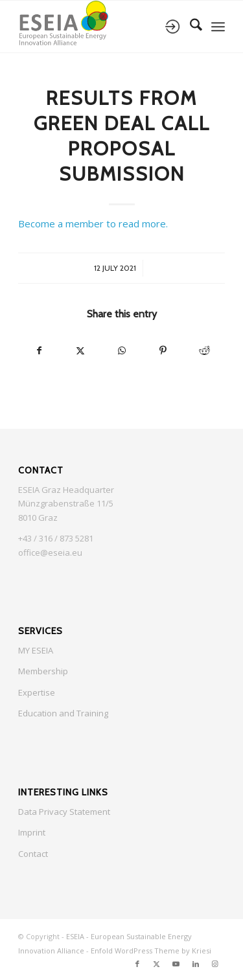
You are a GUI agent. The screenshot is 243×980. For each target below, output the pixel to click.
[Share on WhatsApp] (122, 350)
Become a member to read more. (93, 223)
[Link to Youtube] (176, 964)
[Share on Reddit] (204, 350)
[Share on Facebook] (39, 350)
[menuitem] (190, 27)
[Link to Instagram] (215, 964)
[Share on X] (80, 350)
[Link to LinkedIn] (196, 964)
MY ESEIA (36, 650)
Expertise (37, 692)
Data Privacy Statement (64, 812)
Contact (33, 854)
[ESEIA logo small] (101, 27)
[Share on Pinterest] (163, 350)
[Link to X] (157, 964)
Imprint (32, 832)
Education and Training (63, 713)
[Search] (190, 27)
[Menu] (218, 27)
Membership (43, 671)
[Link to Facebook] (137, 964)
